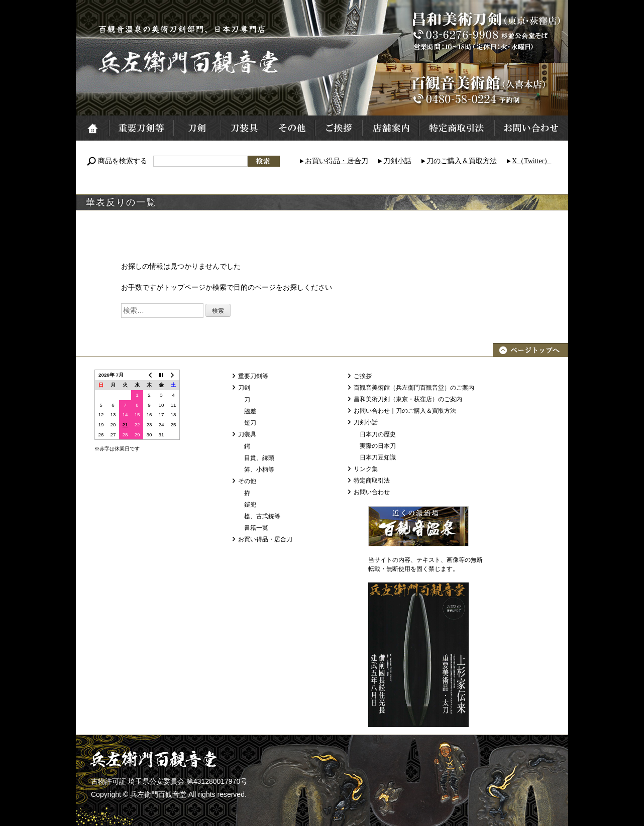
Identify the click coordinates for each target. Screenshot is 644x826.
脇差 (250, 411)
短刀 (250, 423)
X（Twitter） (531, 161)
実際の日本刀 (378, 446)
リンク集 (366, 469)
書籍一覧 (256, 528)
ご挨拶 (338, 128)
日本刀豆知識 (378, 457)
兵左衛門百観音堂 (189, 62)
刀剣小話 (397, 161)
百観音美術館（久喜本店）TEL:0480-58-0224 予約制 (485, 89)
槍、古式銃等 (262, 516)
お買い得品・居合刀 (337, 161)
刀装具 (244, 128)
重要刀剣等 (141, 128)
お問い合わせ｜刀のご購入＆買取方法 (405, 411)
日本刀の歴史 (378, 434)
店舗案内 (390, 128)
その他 (291, 128)
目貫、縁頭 (259, 458)
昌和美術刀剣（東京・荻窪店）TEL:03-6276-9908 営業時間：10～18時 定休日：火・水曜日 (485, 31)
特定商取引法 (456, 128)
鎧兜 (250, 505)
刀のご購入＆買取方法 (462, 161)
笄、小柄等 (259, 469)
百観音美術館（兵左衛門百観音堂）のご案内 (414, 388)
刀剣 (196, 128)
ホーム (92, 128)
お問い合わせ (531, 128)
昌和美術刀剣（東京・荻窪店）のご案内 (408, 399)
